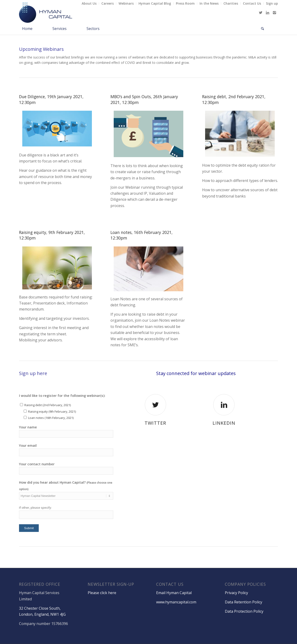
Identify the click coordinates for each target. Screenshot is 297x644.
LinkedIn (224, 423)
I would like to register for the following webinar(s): (62, 395)
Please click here (102, 593)
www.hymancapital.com (176, 602)
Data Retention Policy (244, 602)
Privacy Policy (236, 593)
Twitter (155, 423)
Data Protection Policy (244, 611)
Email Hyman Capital (174, 593)
